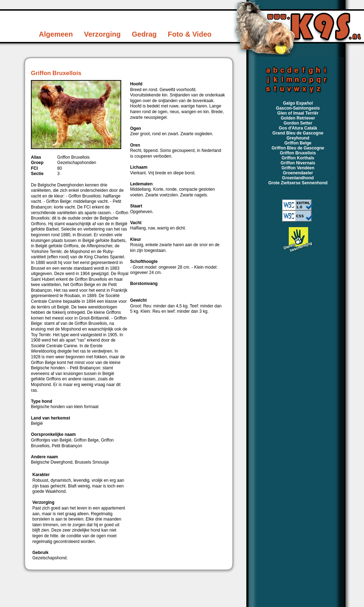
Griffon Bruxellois (298, 153)
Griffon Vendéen (298, 168)
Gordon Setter (298, 123)
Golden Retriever (298, 118)
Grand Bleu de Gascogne (298, 133)
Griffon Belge (298, 143)
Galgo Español (298, 103)
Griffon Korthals (298, 158)
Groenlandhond (298, 178)
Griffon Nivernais (298, 163)
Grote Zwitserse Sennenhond (298, 183)
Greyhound (298, 138)
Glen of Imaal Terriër (298, 113)
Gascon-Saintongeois (298, 108)
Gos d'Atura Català (298, 128)
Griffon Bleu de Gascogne (298, 148)
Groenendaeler (298, 173)
